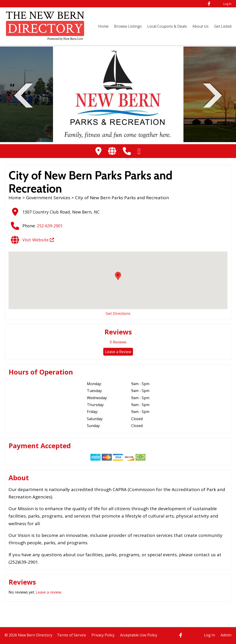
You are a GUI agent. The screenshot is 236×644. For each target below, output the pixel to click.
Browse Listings (128, 26)
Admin (226, 635)
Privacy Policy (103, 635)
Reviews (118, 342)
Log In (227, 4)
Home (103, 26)
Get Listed (223, 26)
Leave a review (48, 592)
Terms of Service (71, 635)
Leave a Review (118, 352)
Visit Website (38, 240)
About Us (201, 26)
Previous (24, 95)
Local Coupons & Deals (167, 26)
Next (212, 95)
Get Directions (118, 313)
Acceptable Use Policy (139, 635)
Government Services (48, 198)
